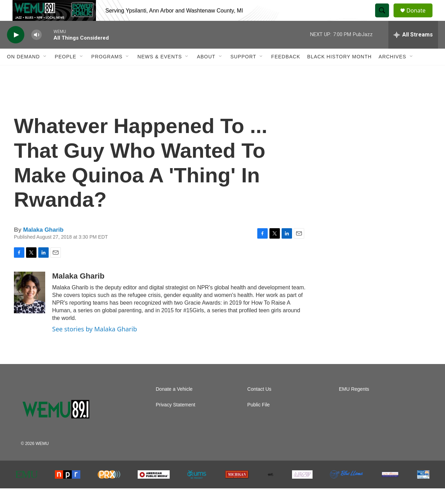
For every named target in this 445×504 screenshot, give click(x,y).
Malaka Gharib (43, 245)
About (206, 72)
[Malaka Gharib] (30, 308)
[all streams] (413, 50)
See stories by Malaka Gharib (95, 345)
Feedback (286, 72)
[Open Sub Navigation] (45, 72)
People (66, 72)
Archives (393, 72)
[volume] (37, 51)
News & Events (160, 72)
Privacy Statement (176, 420)
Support (243, 72)
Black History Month (339, 72)
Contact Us (259, 405)
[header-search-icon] (385, 18)
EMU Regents (354, 405)
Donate (420, 18)
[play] (16, 51)
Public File (258, 420)
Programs (107, 72)
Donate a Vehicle (174, 405)
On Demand (23, 72)
